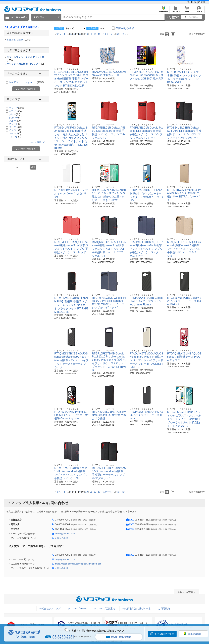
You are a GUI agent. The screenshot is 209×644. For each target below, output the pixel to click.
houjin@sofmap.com (65, 534)
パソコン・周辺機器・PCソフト (25, 64)
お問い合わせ (62, 538)
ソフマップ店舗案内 (104, 609)
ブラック (16, 108)
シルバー (16, 117)
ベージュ (16, 127)
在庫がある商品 (19, 40)
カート (187, 11)
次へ (124, 34)
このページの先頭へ (186, 592)
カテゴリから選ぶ (19, 17)
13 (99, 34)
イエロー (15, 130)
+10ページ (107, 34)
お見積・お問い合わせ (119, 637)
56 (118, 34)
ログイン (199, 11)
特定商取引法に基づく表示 (137, 609)
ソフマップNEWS (77, 609)
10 (86, 34)
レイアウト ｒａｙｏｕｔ (26, 82)
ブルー (15, 121)
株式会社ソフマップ (50, 609)
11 (91, 34)
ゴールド (15, 133)
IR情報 (202, 2)
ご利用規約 (192, 2)
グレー (14, 114)
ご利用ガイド (175, 11)
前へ (59, 34)
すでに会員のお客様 (164, 634)
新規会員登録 (164, 11)
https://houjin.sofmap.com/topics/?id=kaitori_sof (78, 564)
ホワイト (16, 111)
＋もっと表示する (37, 142)
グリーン (16, 124)
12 (95, 34)
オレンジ (15, 137)
